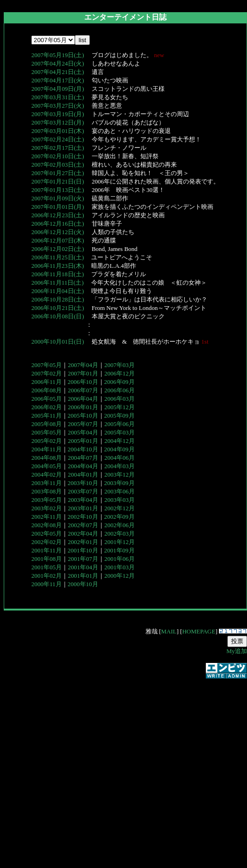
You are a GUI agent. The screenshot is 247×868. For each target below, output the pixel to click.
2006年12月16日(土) (58, 224)
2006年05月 (47, 399)
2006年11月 (47, 382)
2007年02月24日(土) (58, 139)
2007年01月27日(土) (58, 173)
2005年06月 (120, 424)
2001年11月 (47, 550)
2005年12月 (120, 407)
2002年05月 (47, 533)
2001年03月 (120, 567)
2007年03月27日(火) (58, 106)
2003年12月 (120, 474)
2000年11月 (47, 584)
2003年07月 (83, 491)
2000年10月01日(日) (58, 342)
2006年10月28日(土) (58, 299)
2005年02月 (47, 441)
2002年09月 (120, 517)
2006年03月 (120, 399)
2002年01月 (83, 542)
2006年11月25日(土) (58, 257)
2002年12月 (120, 508)
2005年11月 (47, 416)
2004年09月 (120, 449)
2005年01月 (83, 441)
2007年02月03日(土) (58, 165)
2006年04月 (83, 399)
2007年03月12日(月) (58, 122)
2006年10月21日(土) (58, 308)
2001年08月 (47, 559)
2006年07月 (83, 390)
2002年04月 (83, 533)
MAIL (169, 631)
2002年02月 (47, 542)
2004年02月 (47, 474)
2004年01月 (83, 474)
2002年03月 (120, 533)
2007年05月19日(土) (58, 55)
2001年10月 (83, 550)
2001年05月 (47, 567)
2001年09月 (120, 550)
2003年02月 (47, 508)
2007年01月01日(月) (58, 207)
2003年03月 (120, 500)
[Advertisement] (88, 768)
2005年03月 (120, 432)
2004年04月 (83, 466)
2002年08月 (47, 525)
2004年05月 (47, 466)
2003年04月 (83, 500)
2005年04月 (83, 432)
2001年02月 (47, 576)
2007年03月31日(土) (58, 97)
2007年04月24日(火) (58, 63)
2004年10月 (83, 449)
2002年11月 (47, 517)
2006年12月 (120, 373)
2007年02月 (47, 373)
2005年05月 (47, 432)
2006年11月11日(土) (58, 283)
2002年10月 (83, 517)
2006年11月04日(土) (58, 291)
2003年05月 (47, 500)
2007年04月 (83, 365)
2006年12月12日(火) (58, 232)
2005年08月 (47, 424)
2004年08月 (47, 458)
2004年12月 (120, 441)
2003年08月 (47, 491)
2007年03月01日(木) (58, 131)
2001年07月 (83, 559)
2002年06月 (120, 525)
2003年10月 (83, 483)
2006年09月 (120, 382)
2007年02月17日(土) (58, 148)
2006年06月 (120, 390)
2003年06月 (120, 491)
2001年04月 (83, 567)
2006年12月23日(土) (58, 215)
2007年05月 (47, 365)
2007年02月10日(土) (58, 156)
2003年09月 (120, 483)
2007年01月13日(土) (58, 190)
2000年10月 (83, 584)
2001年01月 (83, 576)
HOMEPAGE (199, 631)
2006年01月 (83, 407)
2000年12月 (120, 576)
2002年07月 (83, 525)
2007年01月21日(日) (58, 181)
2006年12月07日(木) (58, 240)
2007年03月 (120, 365)
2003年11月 (47, 483)
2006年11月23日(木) (58, 266)
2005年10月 (83, 416)
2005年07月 (83, 424)
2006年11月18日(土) (58, 274)
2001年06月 (120, 559)
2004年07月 (83, 458)
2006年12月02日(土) (58, 249)
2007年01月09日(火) (58, 198)
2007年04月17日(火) (58, 80)
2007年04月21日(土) (58, 72)
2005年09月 (120, 416)
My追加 (237, 651)
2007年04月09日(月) (58, 89)
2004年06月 (120, 458)
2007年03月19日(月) (58, 114)
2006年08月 (47, 390)
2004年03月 (120, 466)
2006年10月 (83, 382)
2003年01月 (83, 508)
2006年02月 (47, 407)
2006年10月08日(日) (58, 316)
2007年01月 (83, 373)
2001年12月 (120, 542)
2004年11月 (47, 449)
